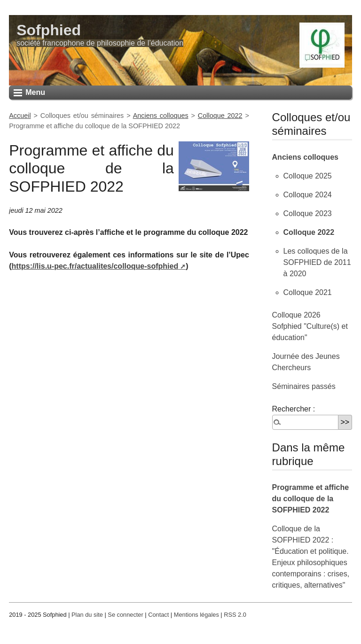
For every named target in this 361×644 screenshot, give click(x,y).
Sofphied (49, 30)
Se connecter (125, 615)
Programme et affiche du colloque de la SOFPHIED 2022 (311, 499)
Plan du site (87, 615)
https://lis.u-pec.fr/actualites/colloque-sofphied (95, 266)
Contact (158, 615)
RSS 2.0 (235, 615)
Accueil (20, 116)
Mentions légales (196, 615)
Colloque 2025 (308, 176)
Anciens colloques (161, 116)
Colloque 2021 (308, 292)
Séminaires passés (304, 386)
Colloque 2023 (308, 213)
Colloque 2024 (308, 195)
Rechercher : (294, 409)
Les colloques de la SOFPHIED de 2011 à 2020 (317, 262)
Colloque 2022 (220, 116)
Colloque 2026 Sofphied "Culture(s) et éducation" (310, 326)
